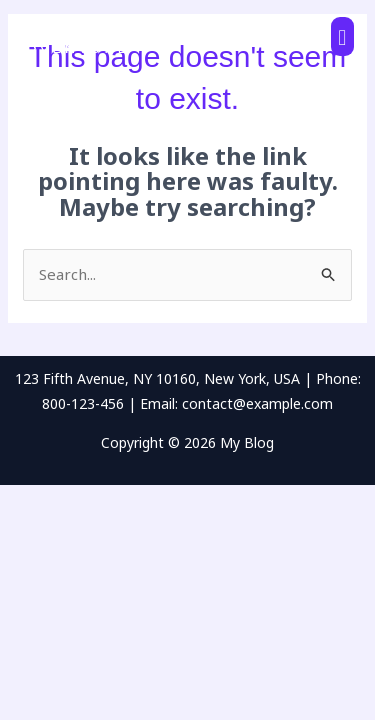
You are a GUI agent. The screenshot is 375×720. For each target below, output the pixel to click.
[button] (342, 36)
